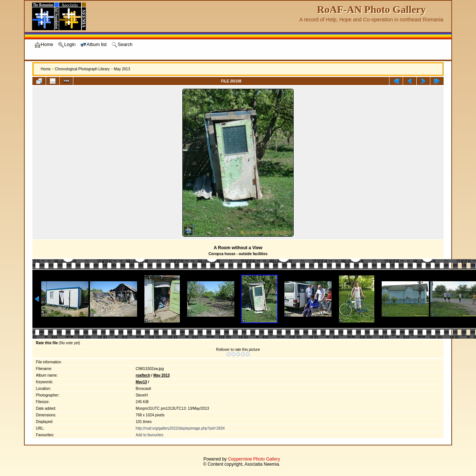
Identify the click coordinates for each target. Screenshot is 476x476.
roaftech (143, 375)
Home (46, 69)
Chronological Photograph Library (82, 69)
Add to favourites (149, 435)
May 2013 (122, 69)
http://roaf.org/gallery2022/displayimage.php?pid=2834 (180, 428)
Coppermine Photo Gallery (254, 459)
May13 (141, 382)
